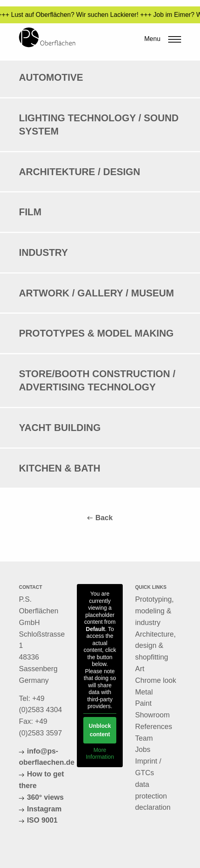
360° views (45, 797)
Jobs (143, 750)
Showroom (153, 715)
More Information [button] (100, 754)
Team (144, 738)
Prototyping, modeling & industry (155, 611)
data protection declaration (153, 796)
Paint (143, 703)
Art (140, 669)
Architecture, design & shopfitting (156, 646)
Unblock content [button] (100, 730)
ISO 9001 (42, 820)
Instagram (44, 809)
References (154, 727)
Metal (144, 692)
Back (104, 518)
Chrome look (156, 680)
